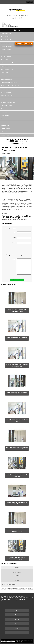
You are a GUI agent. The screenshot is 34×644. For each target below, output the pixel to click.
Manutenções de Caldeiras (7, 79)
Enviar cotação (17, 280)
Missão (17, 619)
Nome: (22, 232)
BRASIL (17, 570)
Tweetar (4, 156)
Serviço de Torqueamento (6, 92)
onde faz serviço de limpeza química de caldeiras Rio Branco (17, 503)
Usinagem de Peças (5, 125)
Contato (17, 628)
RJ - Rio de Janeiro (17, 573)
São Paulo (17, 581)
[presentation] (13, 249)
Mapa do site (17, 633)
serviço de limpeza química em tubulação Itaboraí (17, 338)
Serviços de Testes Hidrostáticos (8, 99)
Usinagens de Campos (6, 129)
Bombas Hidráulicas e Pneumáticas (8, 40)
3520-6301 (12, 16)
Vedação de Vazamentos (6, 132)
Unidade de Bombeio (5, 122)
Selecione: (17, 567)
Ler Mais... (5, 213)
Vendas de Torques (5, 135)
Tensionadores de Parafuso (7, 106)
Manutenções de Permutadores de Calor (9, 83)
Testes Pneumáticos (5, 115)
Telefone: (21, 243)
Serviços (17, 30)
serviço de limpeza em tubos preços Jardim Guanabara (17, 476)
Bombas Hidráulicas (5, 37)
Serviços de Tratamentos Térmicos (8, 102)
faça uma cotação (24, 44)
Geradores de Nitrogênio (6, 56)
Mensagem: (21, 266)
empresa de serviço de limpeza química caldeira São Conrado (17, 531)
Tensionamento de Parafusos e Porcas (9, 109)
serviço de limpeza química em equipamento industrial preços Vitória (17, 558)
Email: (22, 238)
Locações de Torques (6, 76)
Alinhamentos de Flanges (6, 33)
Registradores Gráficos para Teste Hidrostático (11, 86)
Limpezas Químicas (5, 73)
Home (17, 610)
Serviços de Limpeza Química (7, 96)
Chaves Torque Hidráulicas (7, 46)
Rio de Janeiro (17, 575)
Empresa (17, 615)
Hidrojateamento (5, 60)
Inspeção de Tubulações (6, 66)
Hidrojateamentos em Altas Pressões (9, 63)
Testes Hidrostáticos (5, 112)
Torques (3, 119)
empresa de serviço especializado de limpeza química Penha (17, 311)
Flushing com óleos (5, 53)
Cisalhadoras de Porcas (6, 50)
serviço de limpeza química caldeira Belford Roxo (17, 421)
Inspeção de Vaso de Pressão (7, 69)
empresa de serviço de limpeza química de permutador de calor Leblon (17, 448)
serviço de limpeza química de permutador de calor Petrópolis (17, 366)
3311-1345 (18, 18)
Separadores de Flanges (6, 89)
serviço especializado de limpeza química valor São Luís (17, 393)
